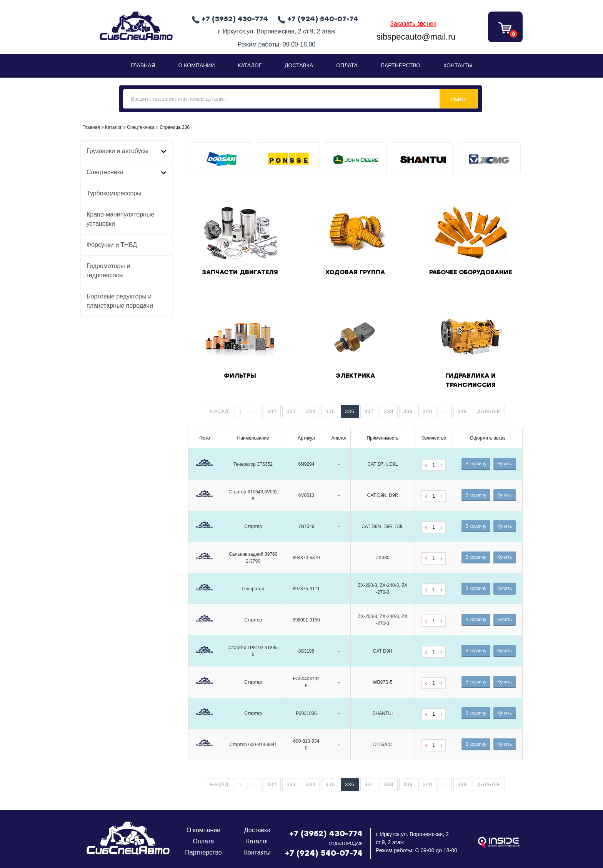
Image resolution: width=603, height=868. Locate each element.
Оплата (347, 65)
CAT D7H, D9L (382, 464)
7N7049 (306, 526)
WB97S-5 (382, 682)
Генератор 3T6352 (253, 464)
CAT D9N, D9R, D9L (383, 526)
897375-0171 (306, 589)
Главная (143, 65)
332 (272, 411)
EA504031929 (306, 682)
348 (462, 411)
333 (291, 411)
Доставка (299, 65)
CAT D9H (383, 651)
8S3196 (306, 651)
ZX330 (382, 558)
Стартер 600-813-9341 (253, 745)
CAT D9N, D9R (382, 495)
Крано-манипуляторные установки (120, 219)
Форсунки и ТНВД (112, 245)
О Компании (197, 65)
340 (427, 411)
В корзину (476, 464)
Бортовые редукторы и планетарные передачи (120, 301)
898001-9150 (306, 620)
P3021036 (306, 713)
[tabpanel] (222, 159)
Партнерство (401, 65)
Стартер (253, 526)
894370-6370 (306, 558)
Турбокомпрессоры (114, 193)
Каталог (250, 65)
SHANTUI (383, 713)
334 (311, 411)
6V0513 (306, 495)
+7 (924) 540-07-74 (324, 853)
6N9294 (306, 464)
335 (330, 411)
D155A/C (383, 745)
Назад (219, 411)
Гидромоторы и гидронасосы (108, 271)
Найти (459, 99)
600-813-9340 (306, 745)
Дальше (489, 411)
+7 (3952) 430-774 (326, 833)
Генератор (253, 589)
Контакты (458, 65)
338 (389, 411)
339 (408, 411)
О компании (203, 830)
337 (369, 411)
